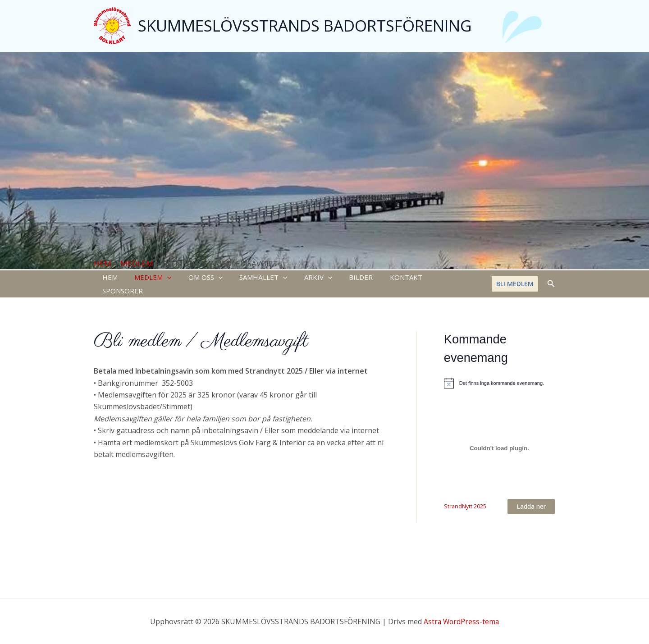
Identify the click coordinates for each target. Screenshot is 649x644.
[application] (162, 278)
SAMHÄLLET (251, 278)
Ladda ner (531, 495)
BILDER (342, 278)
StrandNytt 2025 (465, 494)
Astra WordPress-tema (461, 621)
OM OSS (197, 278)
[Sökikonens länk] (551, 278)
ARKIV (303, 278)
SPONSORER (434, 278)
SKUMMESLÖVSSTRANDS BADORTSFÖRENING (305, 25)
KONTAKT (384, 278)
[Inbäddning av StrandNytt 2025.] (499, 436)
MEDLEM (148, 278)
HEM (108, 278)
